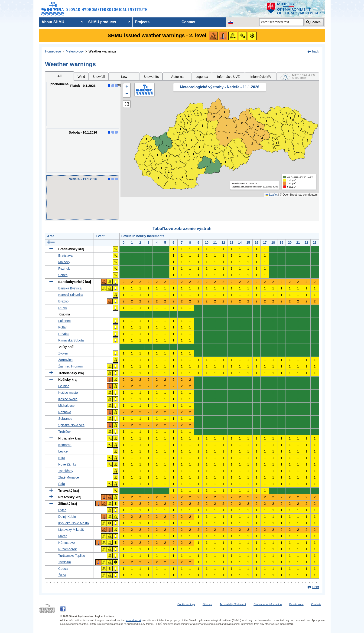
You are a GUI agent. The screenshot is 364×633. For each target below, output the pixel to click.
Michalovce (66, 406)
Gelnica (64, 386)
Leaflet (271, 195)
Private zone (296, 604)
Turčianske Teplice (72, 556)
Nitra (62, 458)
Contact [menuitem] (188, 22)
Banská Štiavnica (71, 295)
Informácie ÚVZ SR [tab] (228, 78)
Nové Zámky (67, 464)
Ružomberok (67, 549)
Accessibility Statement (233, 604)
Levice (63, 451)
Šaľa (62, 484)
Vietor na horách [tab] (177, 78)
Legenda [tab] (202, 77)
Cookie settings (186, 604)
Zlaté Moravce (69, 477)
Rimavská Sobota (71, 340)
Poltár (63, 327)
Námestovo (67, 543)
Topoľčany (66, 471)
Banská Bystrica (70, 288)
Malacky (64, 262)
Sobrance (65, 419)
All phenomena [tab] (60, 77)
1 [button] (145, 170)
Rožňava (65, 412)
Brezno (63, 301)
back (315, 51)
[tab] (298, 77)
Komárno (65, 445)
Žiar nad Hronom (70, 366)
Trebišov (64, 432)
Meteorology (75, 51)
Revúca (64, 334)
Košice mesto (68, 393)
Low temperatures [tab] (124, 78)
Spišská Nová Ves (71, 425)
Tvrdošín (65, 562)
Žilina (62, 575)
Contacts (316, 604)
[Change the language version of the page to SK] (231, 22)
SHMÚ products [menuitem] (102, 22)
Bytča (62, 510)
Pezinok (64, 269)
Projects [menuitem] (142, 22)
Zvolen (63, 353)
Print (316, 587)
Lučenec (64, 321)
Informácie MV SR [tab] (261, 78)
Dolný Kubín (67, 517)
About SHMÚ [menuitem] (53, 22)
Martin (63, 536)
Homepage (53, 51)
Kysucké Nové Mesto (74, 523)
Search (315, 22)
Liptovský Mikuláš (71, 530)
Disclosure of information (268, 604)
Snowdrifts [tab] (151, 77)
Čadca (63, 569)
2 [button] (214, 117)
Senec (63, 275)
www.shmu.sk (133, 620)
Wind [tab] (81, 77)
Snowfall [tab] (99, 77)
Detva (63, 308)
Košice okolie (68, 399)
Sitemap (207, 604)
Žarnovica (65, 360)
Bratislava (65, 256)
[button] (127, 87)
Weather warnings (103, 51)
